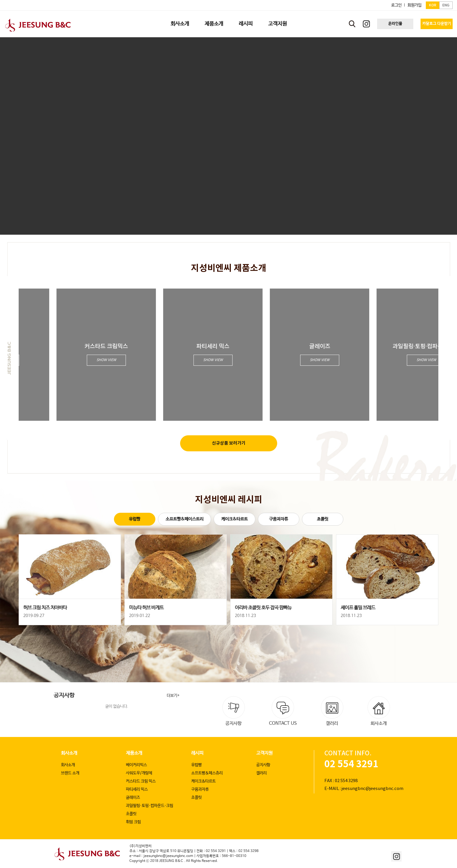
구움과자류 (278, 519)
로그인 (396, 5)
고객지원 (264, 753)
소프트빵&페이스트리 (184, 519)
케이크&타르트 (234, 519)
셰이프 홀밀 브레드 (358, 608)
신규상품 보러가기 (229, 443)
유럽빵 (135, 519)
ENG (446, 5)
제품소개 (134, 753)
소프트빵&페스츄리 (207, 773)
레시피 (197, 753)
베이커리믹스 (136, 765)
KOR (433, 5)
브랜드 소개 (70, 773)
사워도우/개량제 (139, 773)
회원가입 (414, 5)
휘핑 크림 (133, 822)
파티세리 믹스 (137, 789)
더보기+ (173, 696)
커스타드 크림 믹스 (141, 781)
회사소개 (69, 753)
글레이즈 (133, 798)
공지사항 (263, 765)
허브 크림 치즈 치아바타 (45, 608)
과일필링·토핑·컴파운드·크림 (150, 806)
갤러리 (261, 773)
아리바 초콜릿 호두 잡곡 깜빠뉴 (263, 608)
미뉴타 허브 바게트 (146, 608)
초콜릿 (322, 519)
